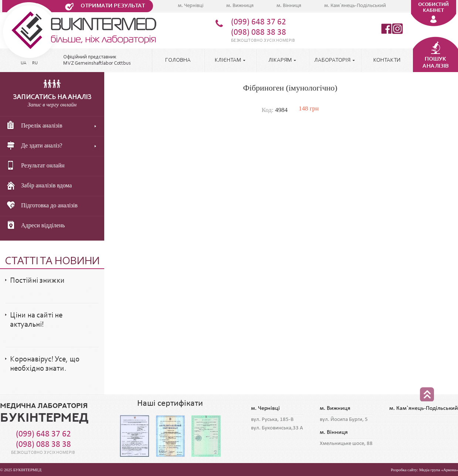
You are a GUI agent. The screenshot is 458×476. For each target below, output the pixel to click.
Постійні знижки (37, 281)
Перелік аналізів (33, 126)
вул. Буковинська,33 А (277, 428)
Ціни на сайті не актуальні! (36, 320)
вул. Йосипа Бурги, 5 (344, 420)
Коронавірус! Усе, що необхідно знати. (45, 364)
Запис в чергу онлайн (52, 105)
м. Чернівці (191, 6)
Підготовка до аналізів (40, 206)
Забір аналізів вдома (38, 186)
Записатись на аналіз (52, 97)
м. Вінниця (289, 6)
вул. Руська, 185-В (272, 420)
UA (24, 63)
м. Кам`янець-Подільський (355, 6)
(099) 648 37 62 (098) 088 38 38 (259, 28)
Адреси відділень (34, 226)
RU (35, 63)
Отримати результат (113, 6)
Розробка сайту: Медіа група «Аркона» (424, 470)
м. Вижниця (240, 6)
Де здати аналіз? (33, 146)
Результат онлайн (34, 166)
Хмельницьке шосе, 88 (346, 444)
